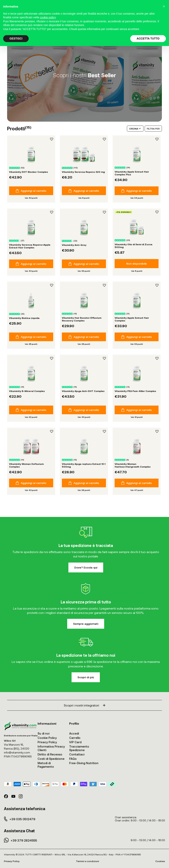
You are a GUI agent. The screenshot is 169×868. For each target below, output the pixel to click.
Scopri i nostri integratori (85, 705)
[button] (164, 6)
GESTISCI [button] (16, 39)
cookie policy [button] (48, 17)
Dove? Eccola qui (86, 567)
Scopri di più (86, 677)
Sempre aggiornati (86, 624)
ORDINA (135, 129)
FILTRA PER (153, 129)
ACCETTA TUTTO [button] (148, 39)
